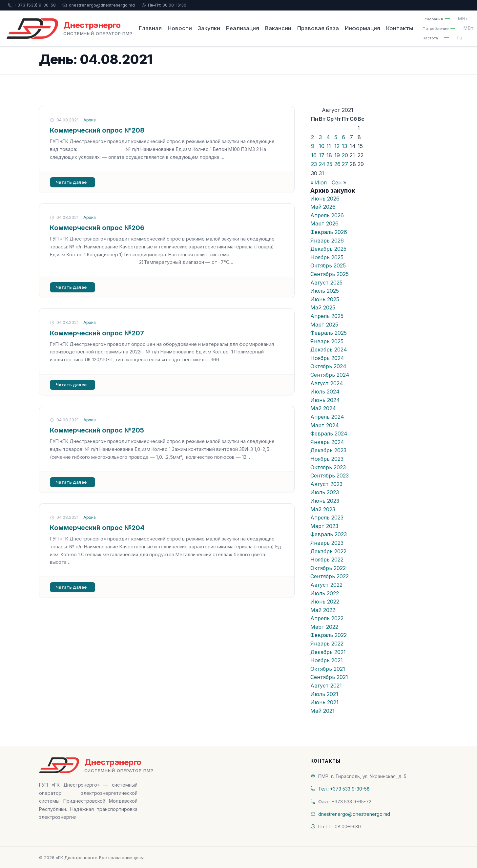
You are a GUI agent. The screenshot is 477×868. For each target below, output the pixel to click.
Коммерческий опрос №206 (97, 228)
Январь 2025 (327, 341)
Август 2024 (327, 383)
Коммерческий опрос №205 (97, 430)
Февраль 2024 (329, 434)
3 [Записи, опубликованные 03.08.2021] (320, 137)
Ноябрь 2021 (327, 660)
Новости (180, 28)
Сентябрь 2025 (330, 274)
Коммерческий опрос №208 (97, 130)
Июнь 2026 (325, 199)
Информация (363, 28)
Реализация (243, 28)
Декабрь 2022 (328, 551)
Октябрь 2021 (328, 669)
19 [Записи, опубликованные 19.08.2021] (337, 155)
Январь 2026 (327, 241)
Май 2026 (323, 207)
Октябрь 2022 (328, 568)
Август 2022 (326, 585)
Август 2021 (326, 686)
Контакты (400, 28)
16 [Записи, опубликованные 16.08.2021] (314, 155)
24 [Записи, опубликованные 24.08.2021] (322, 164)
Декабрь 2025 (328, 249)
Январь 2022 (327, 644)
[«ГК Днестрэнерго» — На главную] (70, 29)
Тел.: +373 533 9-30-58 (344, 789)
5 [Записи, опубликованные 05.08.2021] (336, 137)
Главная (150, 28)
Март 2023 (324, 526)
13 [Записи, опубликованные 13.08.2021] (344, 146)
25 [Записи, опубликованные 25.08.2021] (329, 164)
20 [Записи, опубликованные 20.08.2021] (345, 155)
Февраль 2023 (329, 534)
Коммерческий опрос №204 (97, 528)
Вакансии (278, 28)
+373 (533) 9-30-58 (32, 5)
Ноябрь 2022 (327, 560)
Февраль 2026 (329, 232)
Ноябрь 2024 (327, 358)
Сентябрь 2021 (329, 677)
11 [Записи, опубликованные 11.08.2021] (329, 146)
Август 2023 (326, 484)
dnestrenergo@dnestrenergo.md (99, 5)
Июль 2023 (325, 492)
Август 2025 (326, 283)
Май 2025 (323, 307)
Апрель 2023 (327, 518)
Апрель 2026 (327, 215)
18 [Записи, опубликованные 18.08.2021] (329, 155)
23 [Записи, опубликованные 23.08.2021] (314, 164)
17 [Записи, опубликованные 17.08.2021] (322, 155)
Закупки (209, 28)
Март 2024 (325, 425)
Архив (90, 120)
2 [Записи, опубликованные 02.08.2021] (312, 137)
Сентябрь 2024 (330, 375)
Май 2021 (322, 711)
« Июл (319, 182)
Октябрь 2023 (328, 467)
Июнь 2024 (325, 400)
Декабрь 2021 (328, 652)
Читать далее (71, 182)
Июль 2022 (325, 593)
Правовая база (318, 28)
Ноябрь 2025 (327, 257)
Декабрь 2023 (328, 450)
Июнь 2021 (324, 702)
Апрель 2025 (327, 316)
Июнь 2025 (325, 299)
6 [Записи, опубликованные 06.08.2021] (343, 137)
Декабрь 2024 (329, 349)
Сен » (339, 182)
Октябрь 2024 (328, 366)
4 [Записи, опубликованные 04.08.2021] (328, 137)
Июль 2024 (325, 392)
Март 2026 (324, 223)
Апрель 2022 (327, 618)
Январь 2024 (327, 442)
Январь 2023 (327, 543)
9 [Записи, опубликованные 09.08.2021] (313, 146)
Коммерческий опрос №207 (97, 333)
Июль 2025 (325, 291)
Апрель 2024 (327, 417)
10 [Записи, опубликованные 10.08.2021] (322, 146)
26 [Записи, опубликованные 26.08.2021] (337, 164)
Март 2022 (324, 627)
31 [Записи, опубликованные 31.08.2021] (321, 173)
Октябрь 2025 (328, 265)
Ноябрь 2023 (327, 459)
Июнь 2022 (325, 602)
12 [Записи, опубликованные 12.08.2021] (337, 146)
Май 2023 (323, 509)
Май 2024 (323, 408)
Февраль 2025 (329, 333)
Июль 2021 (324, 694)
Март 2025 (324, 325)
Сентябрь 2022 (330, 576)
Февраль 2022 (329, 635)
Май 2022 (323, 610)
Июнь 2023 (325, 501)
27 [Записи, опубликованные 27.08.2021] (345, 164)
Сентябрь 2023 (330, 476)
